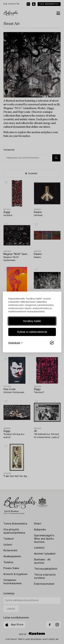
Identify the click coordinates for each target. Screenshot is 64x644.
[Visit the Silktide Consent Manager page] (52, 343)
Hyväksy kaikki (32, 321)
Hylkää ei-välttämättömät (32, 332)
